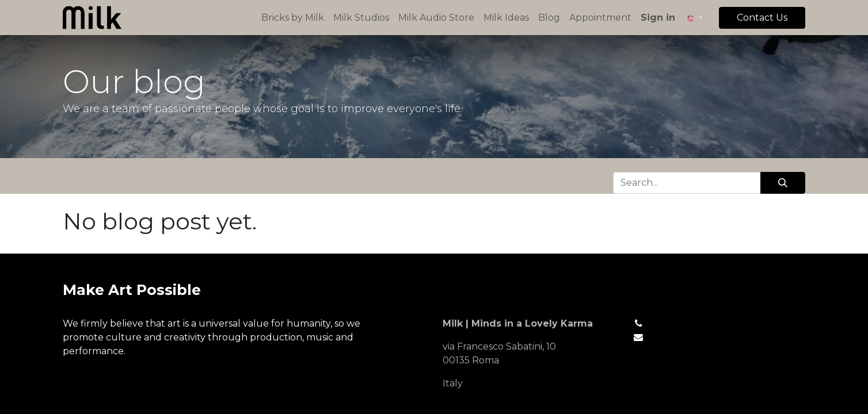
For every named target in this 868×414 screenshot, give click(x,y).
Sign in (658, 18)
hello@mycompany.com (705, 337)
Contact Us (762, 18)
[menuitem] (293, 18)
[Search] (783, 183)
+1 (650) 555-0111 (685, 323)
